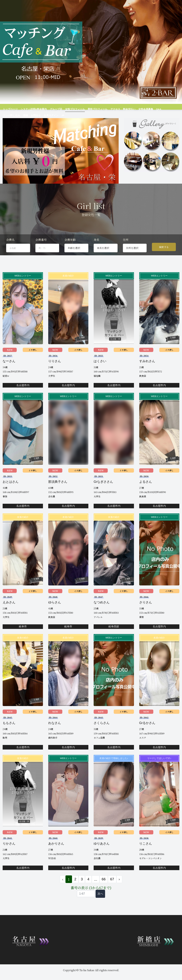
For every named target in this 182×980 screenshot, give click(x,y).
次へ (100, 906)
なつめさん (102, 614)
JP (41, 115)
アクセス (108, 109)
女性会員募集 (137, 109)
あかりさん (56, 856)
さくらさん (102, 735)
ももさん (9, 735)
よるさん (146, 494)
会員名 (10, 252)
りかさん (9, 856)
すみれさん (147, 373)
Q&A (149, 109)
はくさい (100, 373)
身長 (96, 252)
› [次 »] (119, 891)
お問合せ (15, 115)
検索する (164, 259)
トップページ (10, 109)
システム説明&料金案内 (32, 109)
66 (104, 891)
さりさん (146, 614)
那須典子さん (58, 494)
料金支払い (122, 109)
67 (112, 891)
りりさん (55, 373)
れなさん (55, 735)
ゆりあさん (102, 856)
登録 (5, 115)
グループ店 (53, 109)
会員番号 (41, 252)
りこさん (146, 856)
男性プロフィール (92, 109)
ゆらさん (55, 614)
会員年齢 (70, 252)
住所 (126, 252)
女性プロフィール (70, 109)
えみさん (9, 614)
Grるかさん (147, 735)
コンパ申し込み (163, 109)
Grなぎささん (103, 494)
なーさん (9, 373)
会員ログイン (29, 115)
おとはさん (11, 494)
